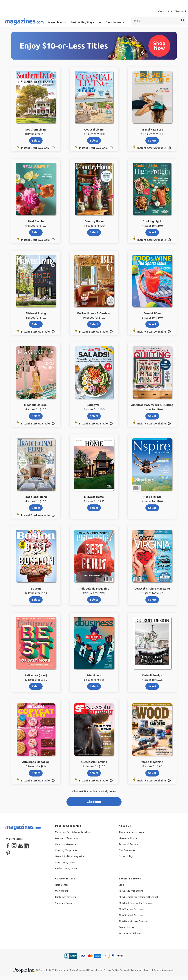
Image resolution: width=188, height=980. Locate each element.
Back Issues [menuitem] (114, 22)
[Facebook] (8, 846)
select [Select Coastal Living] (94, 141)
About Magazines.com (131, 832)
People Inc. (61, 970)
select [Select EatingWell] (94, 416)
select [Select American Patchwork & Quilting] (152, 416)
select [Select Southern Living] (36, 141)
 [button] (53, 148)
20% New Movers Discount (134, 921)
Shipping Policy (64, 903)
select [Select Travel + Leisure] (152, 141)
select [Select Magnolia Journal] (36, 416)
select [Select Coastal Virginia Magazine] (152, 600)
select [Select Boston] (36, 600)
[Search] (183, 20)
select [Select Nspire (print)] (152, 508)
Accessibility (126, 856)
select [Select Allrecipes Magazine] (36, 773)
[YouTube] (20, 846)
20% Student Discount (131, 915)
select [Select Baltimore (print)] (36, 686)
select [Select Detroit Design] (152, 686)
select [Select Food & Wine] (152, 324)
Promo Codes (126, 927)
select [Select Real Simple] (36, 232)
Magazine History (129, 838)
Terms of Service (128, 844)
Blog (121, 885)
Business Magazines (66, 868)
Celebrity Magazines (66, 844)
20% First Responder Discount (136, 903)
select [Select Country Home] (94, 232)
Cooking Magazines (66, 850)
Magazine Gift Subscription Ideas (74, 832)
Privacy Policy (95, 970)
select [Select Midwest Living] (36, 324)
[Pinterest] (8, 852)
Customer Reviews (65, 897)
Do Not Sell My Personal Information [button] (123, 970)
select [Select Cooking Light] (152, 232)
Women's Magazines (67, 838)
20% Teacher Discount (131, 909)
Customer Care (165, 11)
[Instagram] (14, 846)
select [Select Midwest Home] (94, 508)
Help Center (62, 885)
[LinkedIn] (26, 846)
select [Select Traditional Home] (36, 508)
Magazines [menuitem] (55, 22)
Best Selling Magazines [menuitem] (86, 22)
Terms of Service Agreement (159, 970)
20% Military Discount (131, 891)
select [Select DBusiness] (94, 686)
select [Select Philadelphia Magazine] (94, 600)
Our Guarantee (127, 850)
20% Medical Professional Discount (138, 897)
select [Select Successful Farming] (94, 773)
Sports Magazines (65, 862)
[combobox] (159, 21)
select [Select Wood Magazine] (152, 773)
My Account (181, 11)
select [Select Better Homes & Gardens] (94, 324)
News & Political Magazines (70, 856)
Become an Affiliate (130, 933)
